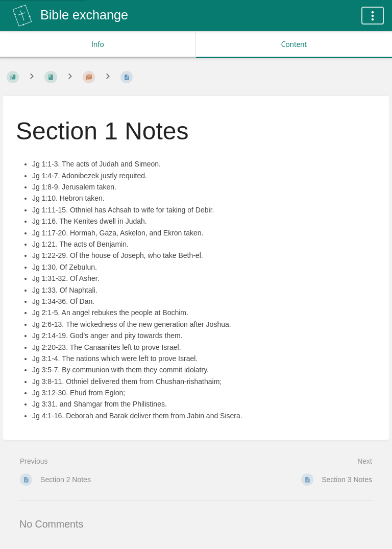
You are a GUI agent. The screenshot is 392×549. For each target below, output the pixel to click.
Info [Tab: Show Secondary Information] (98, 44)
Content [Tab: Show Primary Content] (294, 44)
